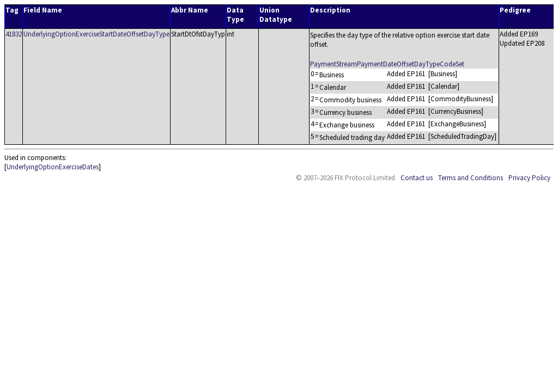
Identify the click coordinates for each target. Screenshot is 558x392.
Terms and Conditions (471, 178)
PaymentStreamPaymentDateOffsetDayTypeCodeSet (387, 64)
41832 (14, 34)
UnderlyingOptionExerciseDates (53, 167)
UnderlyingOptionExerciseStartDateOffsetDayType (96, 34)
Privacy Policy (529, 178)
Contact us (417, 178)
